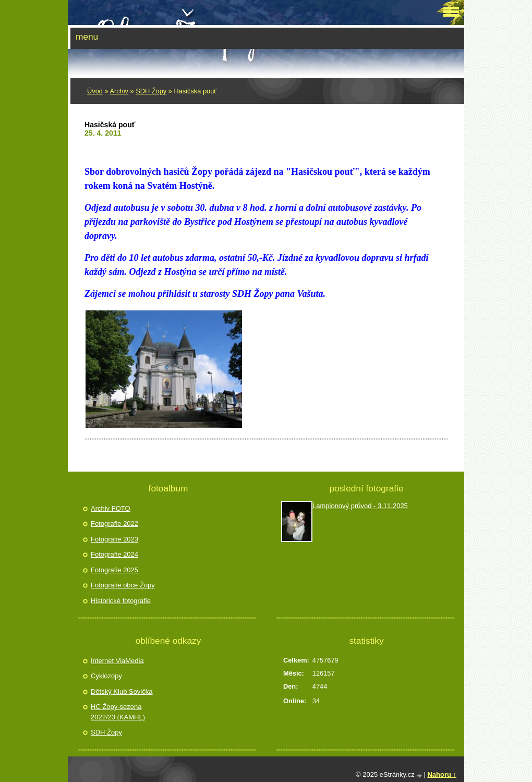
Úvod (95, 91)
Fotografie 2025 (114, 570)
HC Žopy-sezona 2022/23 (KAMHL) (118, 712)
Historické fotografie (121, 601)
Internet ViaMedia (117, 661)
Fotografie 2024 (114, 554)
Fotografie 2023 (114, 539)
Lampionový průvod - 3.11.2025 (360, 506)
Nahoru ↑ (442, 774)
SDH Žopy (151, 91)
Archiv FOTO (111, 508)
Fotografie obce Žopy (123, 585)
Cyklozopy (106, 676)
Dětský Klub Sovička (122, 691)
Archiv (119, 91)
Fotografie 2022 (114, 524)
